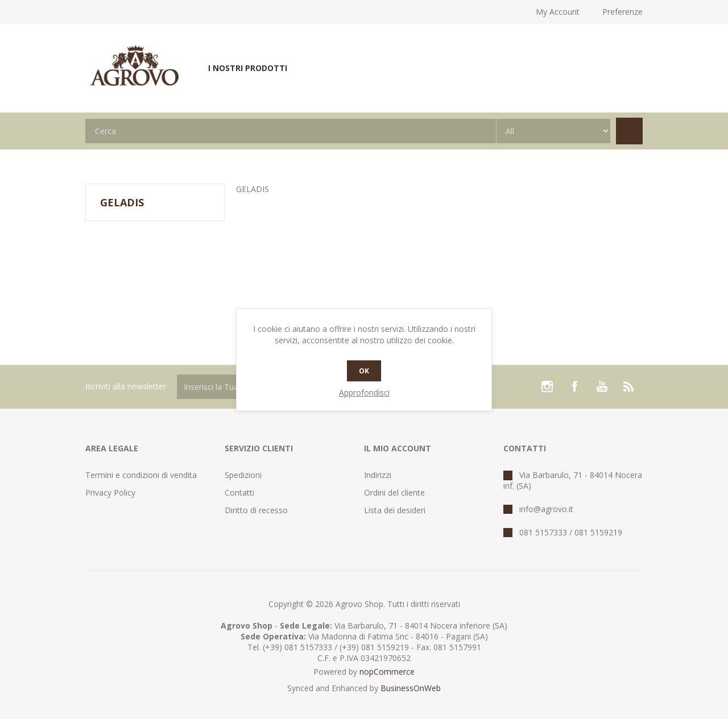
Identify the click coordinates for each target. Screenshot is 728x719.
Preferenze (622, 12)
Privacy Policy (110, 493)
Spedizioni (243, 475)
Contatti (239, 493)
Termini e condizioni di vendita (141, 475)
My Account (558, 12)
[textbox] (291, 131)
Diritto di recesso (256, 510)
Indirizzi (378, 475)
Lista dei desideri (395, 510)
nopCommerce (387, 672)
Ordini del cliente (394, 493)
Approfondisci (364, 392)
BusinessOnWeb (411, 688)
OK (364, 371)
